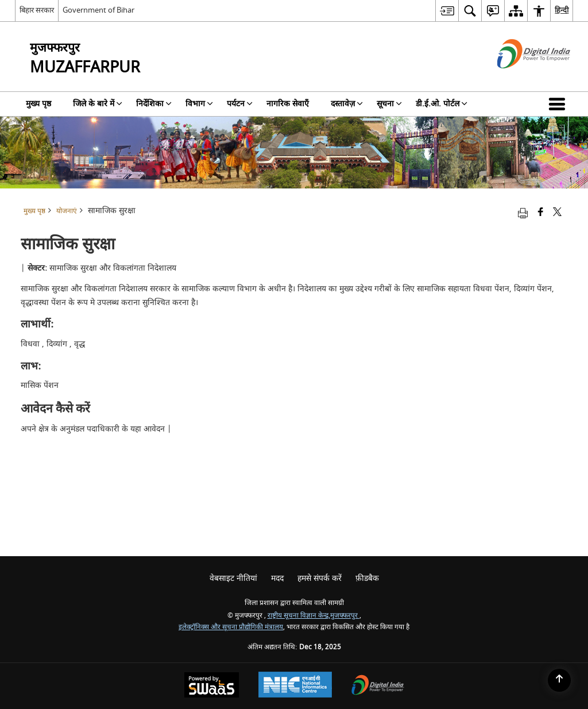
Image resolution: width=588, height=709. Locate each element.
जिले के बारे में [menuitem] (98, 104)
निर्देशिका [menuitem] (154, 104)
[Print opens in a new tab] (523, 213)
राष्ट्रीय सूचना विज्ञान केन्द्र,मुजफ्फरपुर (314, 616)
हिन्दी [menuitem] (562, 10)
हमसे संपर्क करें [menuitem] (320, 578)
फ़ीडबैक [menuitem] (367, 578)
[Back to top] (559, 680)
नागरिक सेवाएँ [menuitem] (288, 104)
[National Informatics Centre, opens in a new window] (295, 686)
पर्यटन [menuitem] (240, 104)
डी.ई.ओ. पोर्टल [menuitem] (442, 104)
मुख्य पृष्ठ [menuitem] (38, 104)
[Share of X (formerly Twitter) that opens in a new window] (557, 213)
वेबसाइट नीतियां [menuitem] (233, 578)
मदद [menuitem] (277, 578)
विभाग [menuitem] (199, 104)
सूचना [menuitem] (389, 104)
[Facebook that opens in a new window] (541, 213)
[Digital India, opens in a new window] (378, 686)
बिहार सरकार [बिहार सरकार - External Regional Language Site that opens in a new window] (37, 10)
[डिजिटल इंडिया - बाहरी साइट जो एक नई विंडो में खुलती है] (519, 78)
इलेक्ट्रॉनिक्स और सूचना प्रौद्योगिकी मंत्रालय (231, 627)
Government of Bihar (98, 10)
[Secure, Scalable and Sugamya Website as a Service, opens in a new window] (212, 686)
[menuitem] (447, 11)
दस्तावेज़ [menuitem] (347, 104)
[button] (559, 104)
